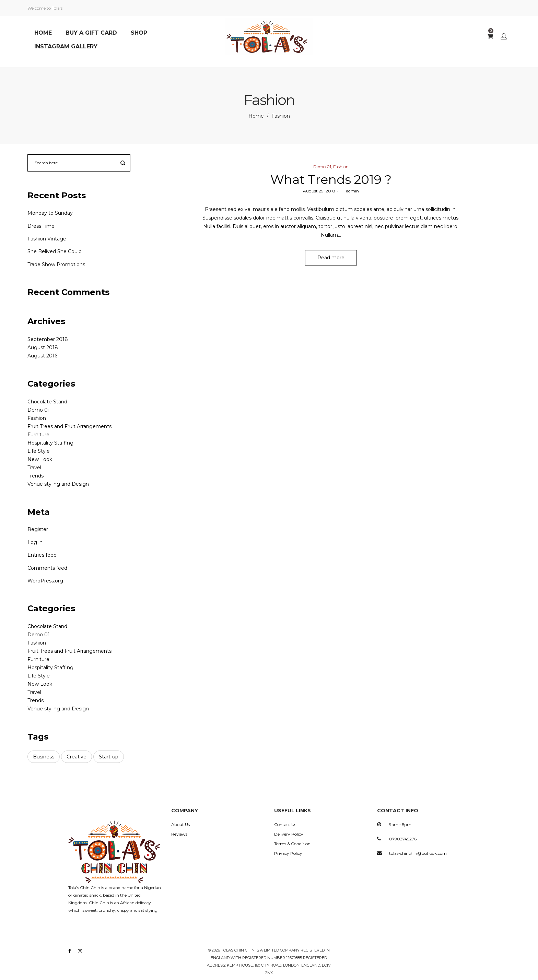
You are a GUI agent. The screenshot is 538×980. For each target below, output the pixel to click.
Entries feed (42, 555)
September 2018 (48, 339)
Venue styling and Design (58, 484)
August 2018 (43, 347)
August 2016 (42, 356)
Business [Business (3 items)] (44, 757)
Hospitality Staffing (50, 443)
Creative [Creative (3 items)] (77, 757)
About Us (180, 824)
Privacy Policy (288, 853)
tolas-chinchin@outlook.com (418, 853)
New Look (40, 459)
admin (350, 191)
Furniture (38, 435)
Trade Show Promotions (56, 264)
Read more (331, 258)
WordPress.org (45, 581)
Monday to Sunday (50, 213)
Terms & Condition (292, 844)
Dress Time (41, 226)
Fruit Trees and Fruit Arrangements (69, 426)
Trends (36, 476)
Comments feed (47, 568)
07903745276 (403, 839)
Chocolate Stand (47, 402)
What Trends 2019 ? (331, 179)
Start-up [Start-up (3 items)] (109, 757)
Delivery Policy (289, 834)
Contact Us (285, 824)
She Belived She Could (55, 251)
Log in (35, 542)
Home (256, 116)
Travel (34, 468)
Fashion (341, 167)
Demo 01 (322, 167)
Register (38, 529)
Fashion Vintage (47, 239)
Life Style (39, 451)
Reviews (179, 834)
